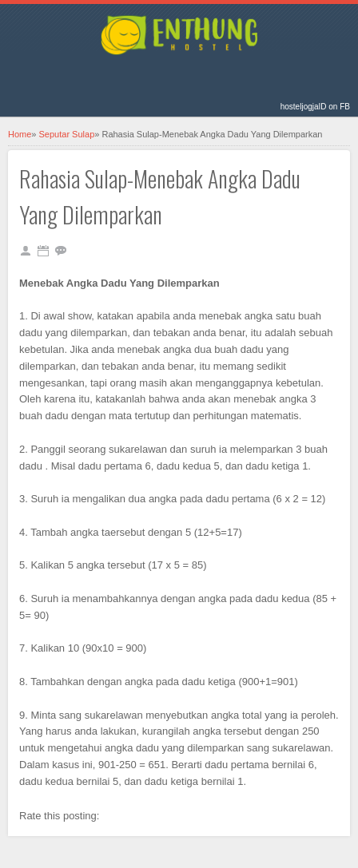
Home (20, 134)
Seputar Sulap (67, 134)
